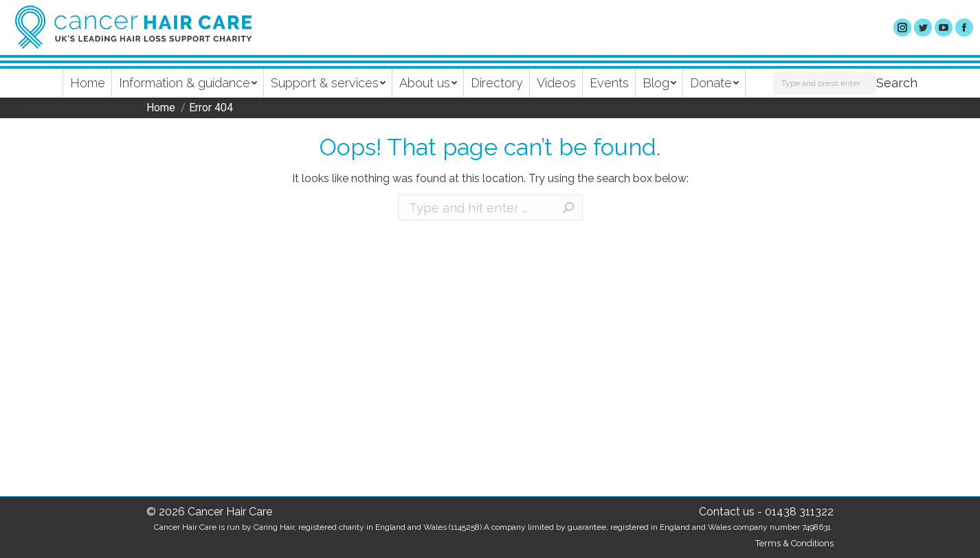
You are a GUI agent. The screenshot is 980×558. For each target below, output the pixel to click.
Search (897, 83)
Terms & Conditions (794, 543)
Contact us (727, 512)
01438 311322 (799, 512)
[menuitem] (88, 83)
